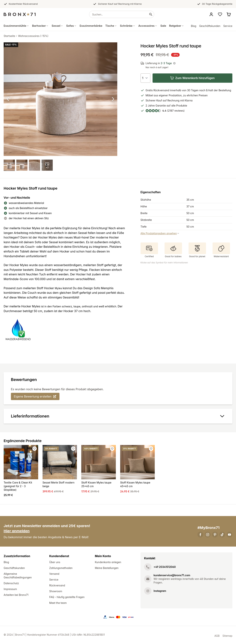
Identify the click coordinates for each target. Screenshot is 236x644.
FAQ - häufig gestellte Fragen (67, 598)
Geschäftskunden (210, 26)
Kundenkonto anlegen (108, 563)
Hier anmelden (17, 531)
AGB (217, 636)
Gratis (149, 90)
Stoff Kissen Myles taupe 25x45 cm (96, 485)
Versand (54, 574)
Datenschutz (11, 584)
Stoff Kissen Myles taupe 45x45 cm (135, 485)
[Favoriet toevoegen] (35, 449)
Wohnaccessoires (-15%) (33, 36)
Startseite (9, 36)
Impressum (10, 590)
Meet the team (58, 603)
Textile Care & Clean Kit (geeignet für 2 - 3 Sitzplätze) (18, 487)
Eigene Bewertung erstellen (35, 397)
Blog (194, 26)
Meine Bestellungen (107, 568)
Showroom (56, 592)
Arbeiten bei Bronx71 (16, 595)
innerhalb (176, 90)
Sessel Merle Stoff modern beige (59, 485)
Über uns (55, 563)
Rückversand (57, 586)
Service (228, 26)
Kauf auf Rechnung (168, 100)
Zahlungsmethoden (61, 568)
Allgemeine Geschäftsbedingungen (18, 576)
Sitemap (227, 636)
